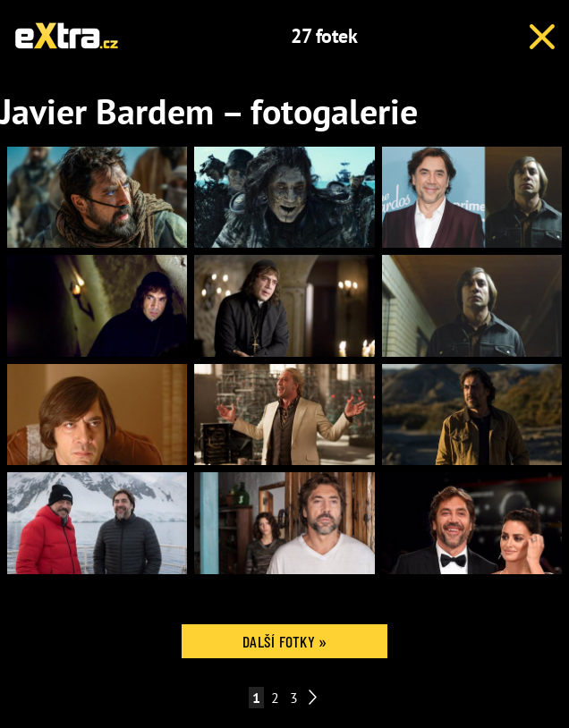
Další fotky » (284, 641)
